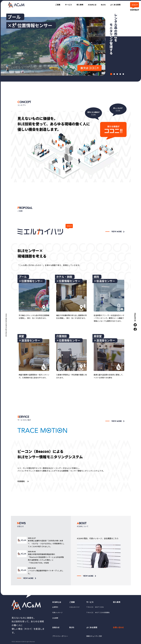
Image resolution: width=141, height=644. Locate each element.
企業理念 (55, 607)
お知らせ (56, 628)
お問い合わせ (119, 628)
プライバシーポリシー (61, 637)
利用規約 (21, 481)
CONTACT (134, 10)
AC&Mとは (90, 5)
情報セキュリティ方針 (95, 637)
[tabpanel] (71, 47)
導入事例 (77, 5)
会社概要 (55, 618)
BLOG (102, 5)
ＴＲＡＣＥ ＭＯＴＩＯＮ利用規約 (98, 613)
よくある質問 (115, 5)
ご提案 (54, 5)
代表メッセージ (57, 613)
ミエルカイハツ (74, 607)
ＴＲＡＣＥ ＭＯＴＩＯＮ (95, 607)
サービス (65, 5)
